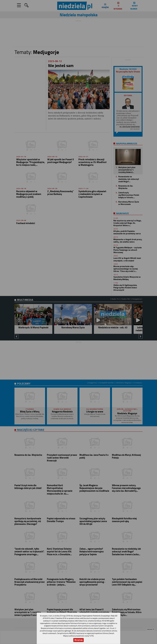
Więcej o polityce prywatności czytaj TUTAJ (78, 636)
